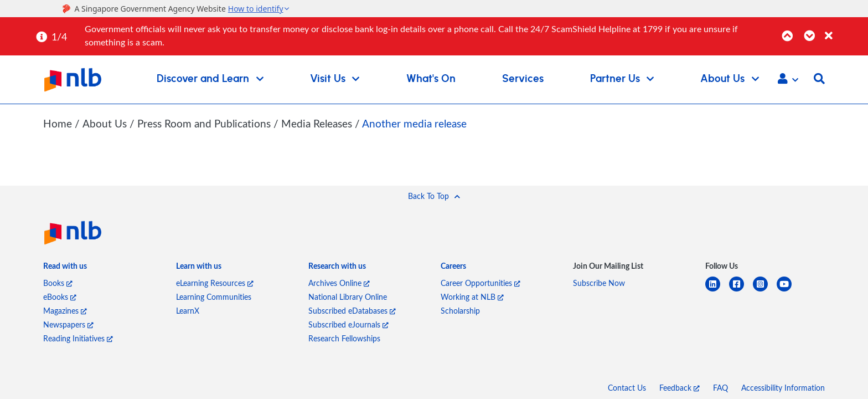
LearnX (188, 310)
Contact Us (627, 387)
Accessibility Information (783, 387)
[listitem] (65, 268)
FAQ (720, 387)
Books (58, 282)
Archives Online (339, 282)
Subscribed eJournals (348, 324)
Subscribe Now (599, 282)
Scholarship (460, 310)
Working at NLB (472, 296)
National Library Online (348, 296)
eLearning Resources (215, 282)
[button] (788, 80)
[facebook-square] (741, 290)
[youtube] (789, 290)
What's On (431, 79)
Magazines (65, 310)
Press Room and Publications (205, 123)
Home (58, 123)
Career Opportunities (480, 282)
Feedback (680, 387)
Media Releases (317, 123)
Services (523, 79)
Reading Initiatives (78, 338)
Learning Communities (214, 296)
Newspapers (68, 324)
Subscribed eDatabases (352, 310)
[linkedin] (717, 290)
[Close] (844, 30)
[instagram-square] (765, 290)
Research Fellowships (344, 338)
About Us (105, 123)
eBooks (60, 296)
